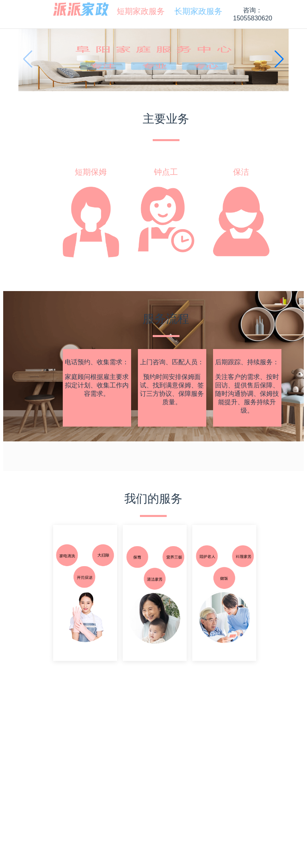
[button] (279, 59)
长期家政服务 (195, 11)
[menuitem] (138, 11)
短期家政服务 (138, 11)
